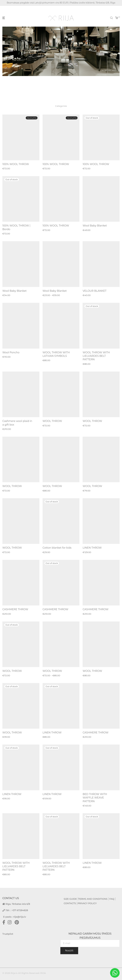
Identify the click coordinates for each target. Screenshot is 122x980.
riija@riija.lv (20, 917)
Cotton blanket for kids (57, 548)
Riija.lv (14, 973)
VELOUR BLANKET (95, 291)
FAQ (112, 899)
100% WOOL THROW (16, 164)
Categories (61, 106)
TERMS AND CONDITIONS (93, 899)
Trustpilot (8, 934)
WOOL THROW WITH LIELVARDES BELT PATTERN (96, 356)
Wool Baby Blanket (95, 226)
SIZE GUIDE (70, 899)
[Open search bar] (112, 18)
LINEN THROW (92, 548)
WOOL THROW (52, 421)
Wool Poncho (11, 352)
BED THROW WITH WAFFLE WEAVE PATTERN (95, 798)
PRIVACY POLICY (87, 903)
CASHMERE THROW (15, 609)
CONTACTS (70, 903)
